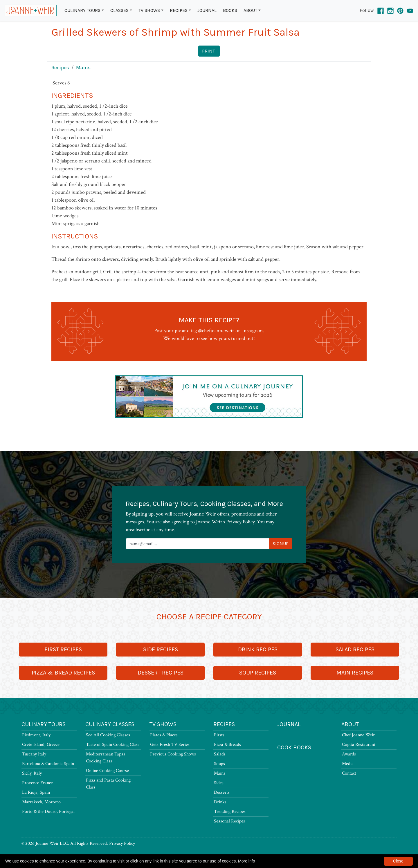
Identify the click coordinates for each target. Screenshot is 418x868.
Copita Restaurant (359, 745)
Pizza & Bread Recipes (63, 673)
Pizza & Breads (227, 745)
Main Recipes (355, 673)
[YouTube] (410, 10)
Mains (83, 68)
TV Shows (149, 10)
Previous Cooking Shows (173, 754)
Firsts (219, 735)
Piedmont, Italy (36, 735)
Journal (207, 10)
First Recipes (63, 649)
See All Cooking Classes (108, 735)
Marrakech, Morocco (41, 802)
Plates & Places (164, 735)
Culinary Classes (110, 724)
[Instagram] (390, 10)
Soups (219, 764)
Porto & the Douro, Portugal (48, 812)
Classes (119, 10)
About (250, 10)
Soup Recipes (258, 673)
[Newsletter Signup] (197, 544)
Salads (220, 754)
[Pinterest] (400, 10)
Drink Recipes (258, 649)
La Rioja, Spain (36, 792)
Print (208, 51)
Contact (349, 773)
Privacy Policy (122, 843)
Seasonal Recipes (229, 821)
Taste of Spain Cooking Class (113, 745)
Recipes (179, 10)
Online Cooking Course (107, 771)
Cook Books (294, 747)
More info (246, 861)
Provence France (37, 783)
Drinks (220, 802)
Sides (219, 783)
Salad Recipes (355, 649)
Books (230, 10)
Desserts (222, 792)
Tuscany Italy (34, 754)
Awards (349, 754)
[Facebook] (381, 10)
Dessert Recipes (161, 673)
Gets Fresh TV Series (170, 745)
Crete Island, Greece (41, 745)
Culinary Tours (82, 10)
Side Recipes (161, 649)
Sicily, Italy (32, 773)
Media (348, 764)
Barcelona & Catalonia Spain (48, 764)
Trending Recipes (230, 812)
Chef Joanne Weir (358, 735)
